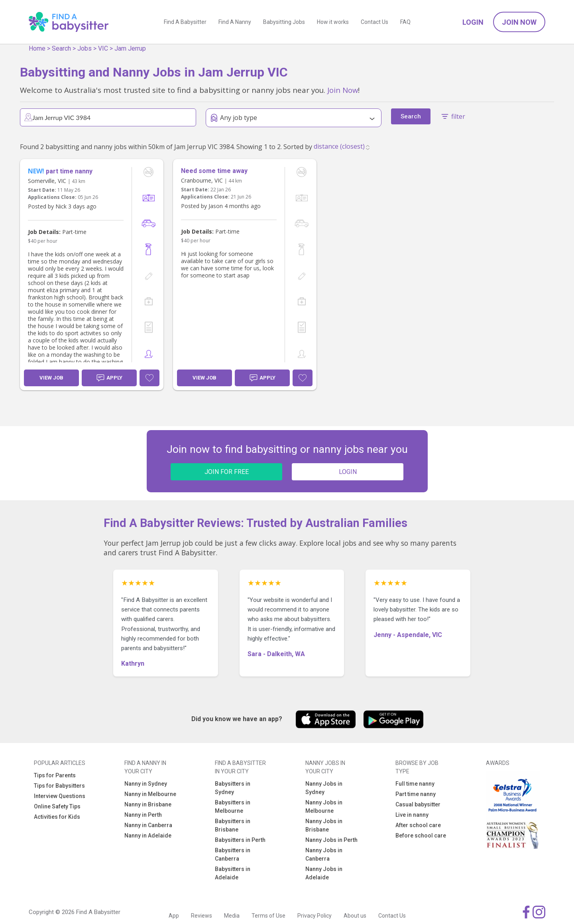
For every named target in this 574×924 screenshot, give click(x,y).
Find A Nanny (235, 22)
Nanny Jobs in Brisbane (324, 825)
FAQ (405, 22)
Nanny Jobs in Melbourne (324, 807)
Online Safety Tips (57, 806)
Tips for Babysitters (59, 786)
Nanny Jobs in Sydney (324, 788)
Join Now (519, 22)
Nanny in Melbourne (150, 794)
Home (37, 48)
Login (473, 22)
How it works (333, 22)
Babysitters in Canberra (233, 854)
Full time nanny (415, 784)
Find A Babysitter (185, 22)
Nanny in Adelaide (148, 836)
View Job (51, 378)
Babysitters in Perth (240, 840)
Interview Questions (60, 796)
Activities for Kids (57, 817)
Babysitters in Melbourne (233, 807)
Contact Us (374, 22)
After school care (418, 825)
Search (61, 48)
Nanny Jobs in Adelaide (324, 873)
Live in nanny (412, 815)
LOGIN (348, 472)
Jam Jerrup (130, 48)
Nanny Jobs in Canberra (324, 854)
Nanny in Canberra (148, 825)
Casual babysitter (418, 804)
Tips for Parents (55, 775)
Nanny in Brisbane (148, 804)
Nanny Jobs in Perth (331, 840)
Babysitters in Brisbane (233, 825)
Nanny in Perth (143, 815)
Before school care (421, 836)
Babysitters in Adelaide (233, 873)
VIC (103, 48)
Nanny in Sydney (146, 784)
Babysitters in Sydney (233, 788)
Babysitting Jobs (284, 22)
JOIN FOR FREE (227, 472)
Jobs (85, 48)
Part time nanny (416, 794)
